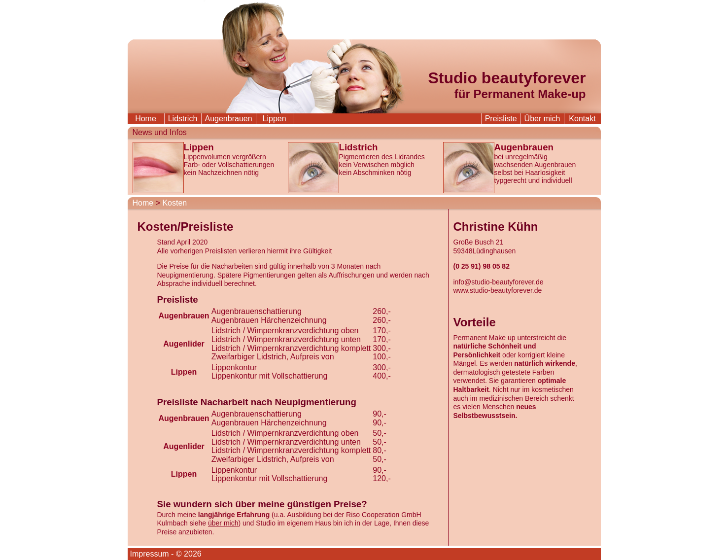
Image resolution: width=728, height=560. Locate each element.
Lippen (275, 119)
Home (146, 119)
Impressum (150, 554)
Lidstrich (183, 119)
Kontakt (582, 119)
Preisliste (501, 119)
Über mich (542, 119)
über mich (223, 523)
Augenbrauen (229, 119)
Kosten (174, 203)
